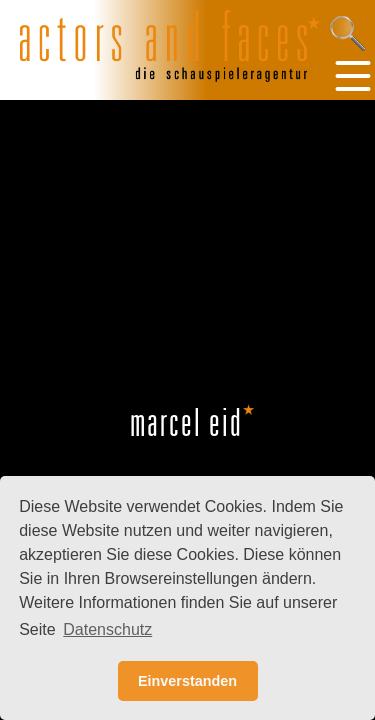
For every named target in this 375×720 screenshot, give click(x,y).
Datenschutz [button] (107, 629)
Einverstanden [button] (187, 681)
